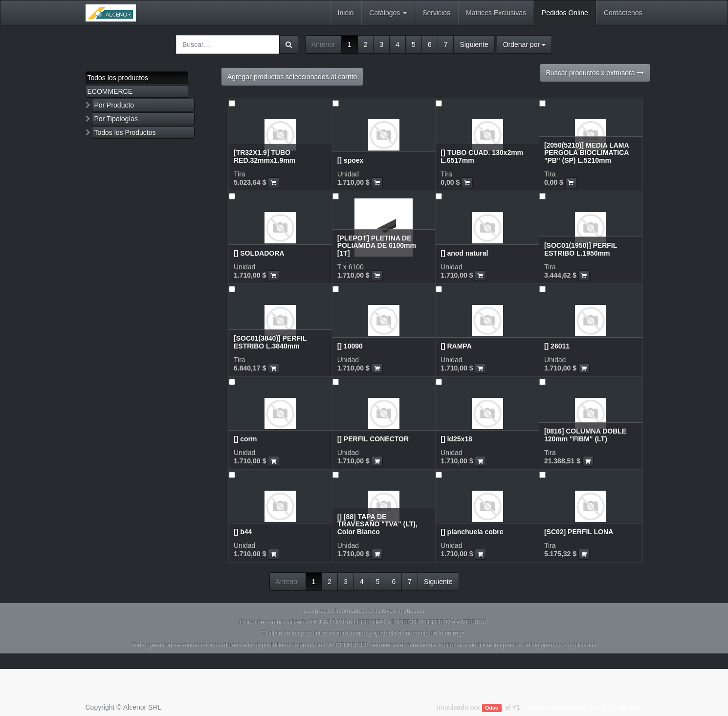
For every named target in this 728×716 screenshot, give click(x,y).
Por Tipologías (116, 119)
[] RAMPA (456, 346)
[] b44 (243, 532)
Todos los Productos (125, 132)
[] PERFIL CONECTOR (373, 439)
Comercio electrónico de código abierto (582, 707)
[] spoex (351, 160)
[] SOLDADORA (259, 253)
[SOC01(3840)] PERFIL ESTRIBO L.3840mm (270, 342)
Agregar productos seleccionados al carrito (292, 77)
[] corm (245, 439)
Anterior (323, 44)
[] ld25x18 (456, 439)
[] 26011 (557, 346)
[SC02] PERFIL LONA (579, 532)
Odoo (492, 708)
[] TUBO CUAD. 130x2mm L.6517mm (482, 156)
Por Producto (114, 105)
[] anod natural (464, 253)
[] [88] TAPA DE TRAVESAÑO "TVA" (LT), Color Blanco (377, 524)
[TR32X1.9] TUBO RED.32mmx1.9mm (265, 156)
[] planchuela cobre (472, 532)
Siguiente (474, 44)
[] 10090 (350, 346)
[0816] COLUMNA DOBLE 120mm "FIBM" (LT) (585, 435)
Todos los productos (118, 78)
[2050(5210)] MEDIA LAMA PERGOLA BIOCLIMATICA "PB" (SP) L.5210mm (586, 153)
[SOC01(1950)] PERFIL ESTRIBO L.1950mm (581, 249)
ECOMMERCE (110, 91)
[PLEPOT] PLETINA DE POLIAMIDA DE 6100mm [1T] (377, 246)
